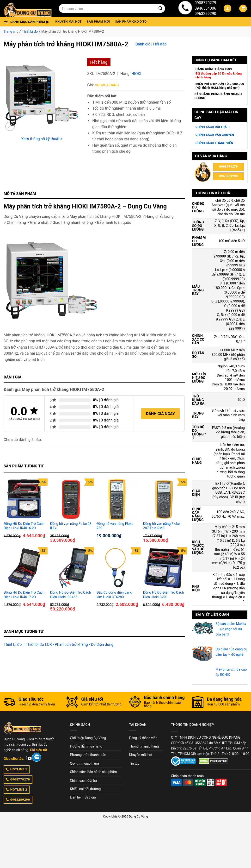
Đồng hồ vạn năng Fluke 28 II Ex (71, 526)
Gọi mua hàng (107, 85)
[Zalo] (36, 757)
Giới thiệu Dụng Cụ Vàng (88, 738)
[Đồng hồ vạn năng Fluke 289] (117, 499)
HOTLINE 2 (16, 789)
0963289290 (205, 14)
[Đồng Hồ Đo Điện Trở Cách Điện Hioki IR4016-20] (24, 499)
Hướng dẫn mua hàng (86, 746)
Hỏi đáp (160, 44)
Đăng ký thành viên (143, 738)
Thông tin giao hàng (144, 746)
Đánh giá (143, 44)
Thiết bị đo (30, 31)
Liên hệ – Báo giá (83, 797)
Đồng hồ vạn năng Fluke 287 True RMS (161, 526)
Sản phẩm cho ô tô (131, 22)
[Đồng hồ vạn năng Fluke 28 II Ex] (71, 499)
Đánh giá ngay (160, 414)
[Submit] (160, 8)
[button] (28, 22)
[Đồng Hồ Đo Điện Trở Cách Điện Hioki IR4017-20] (24, 568)
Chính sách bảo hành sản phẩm (93, 772)
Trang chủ (11, 31)
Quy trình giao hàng (84, 763)
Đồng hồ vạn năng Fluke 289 (115, 526)
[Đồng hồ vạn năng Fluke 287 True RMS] (164, 499)
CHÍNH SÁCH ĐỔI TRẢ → (213, 127)
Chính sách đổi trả (83, 780)
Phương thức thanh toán (88, 755)
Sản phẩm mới (98, 22)
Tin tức (135, 763)
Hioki (136, 74)
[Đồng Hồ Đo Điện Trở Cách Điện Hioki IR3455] (71, 568)
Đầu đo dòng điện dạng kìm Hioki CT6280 (114, 595)
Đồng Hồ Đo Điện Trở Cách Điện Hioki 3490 (163, 595)
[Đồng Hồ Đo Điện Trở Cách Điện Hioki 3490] (164, 568)
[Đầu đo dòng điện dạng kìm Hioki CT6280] (117, 568)
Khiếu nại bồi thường (85, 789)
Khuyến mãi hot (69, 22)
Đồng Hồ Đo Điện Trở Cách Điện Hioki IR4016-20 (24, 526)
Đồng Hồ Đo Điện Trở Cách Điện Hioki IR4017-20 (24, 595)
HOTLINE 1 (16, 769)
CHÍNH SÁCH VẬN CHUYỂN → (217, 135)
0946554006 (205, 8)
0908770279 (205, 3)
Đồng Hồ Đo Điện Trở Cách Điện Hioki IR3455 (70, 595)
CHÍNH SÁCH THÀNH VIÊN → (216, 143)
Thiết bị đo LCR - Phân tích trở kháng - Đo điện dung (70, 645)
